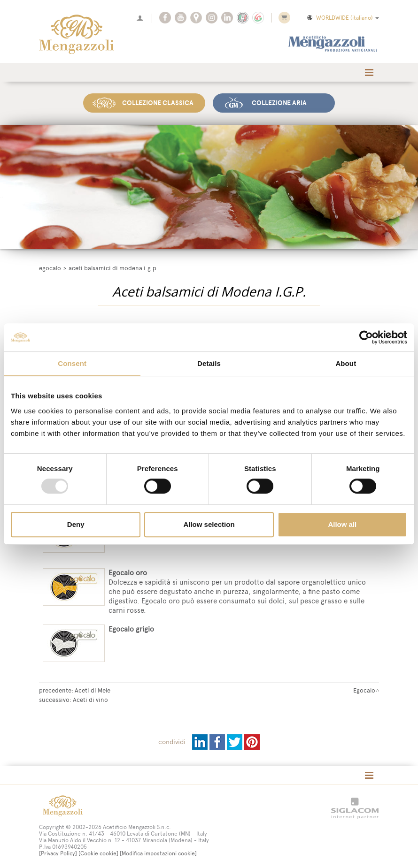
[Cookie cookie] (98, 853)
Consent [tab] (72, 363)
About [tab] (346, 363)
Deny (76, 524)
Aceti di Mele (93, 690)
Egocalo (50, 267)
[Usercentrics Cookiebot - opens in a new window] (366, 337)
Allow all (342, 524)
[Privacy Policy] (58, 853)
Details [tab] (209, 363)
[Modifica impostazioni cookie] (158, 853)
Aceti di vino (90, 699)
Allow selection (209, 524)
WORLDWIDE (342, 18)
